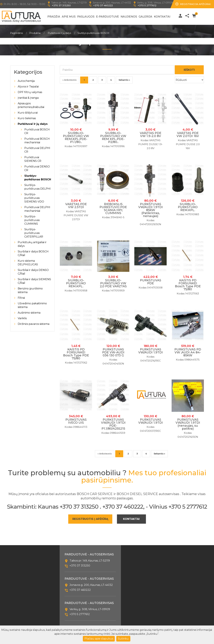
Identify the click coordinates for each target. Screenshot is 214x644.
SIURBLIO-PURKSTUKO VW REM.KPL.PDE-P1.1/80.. (76, 138)
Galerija (145, 17)
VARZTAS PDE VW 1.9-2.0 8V (151, 135)
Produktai (35, 33)
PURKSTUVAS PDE (151, 282)
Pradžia (54, 17)
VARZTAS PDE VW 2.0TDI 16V (188, 135)
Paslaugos (86, 17)
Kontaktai (162, 17)
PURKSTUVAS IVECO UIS (76, 421)
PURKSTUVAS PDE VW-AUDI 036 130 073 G (113, 352)
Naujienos (129, 17)
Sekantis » (124, 80)
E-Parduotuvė (107, 17)
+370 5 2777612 (147, 5)
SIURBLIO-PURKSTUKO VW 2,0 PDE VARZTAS (113, 283)
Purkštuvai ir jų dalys (59, 33)
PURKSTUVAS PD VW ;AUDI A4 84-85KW (188, 352)
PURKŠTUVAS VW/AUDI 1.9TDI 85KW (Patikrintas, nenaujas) (151, 210)
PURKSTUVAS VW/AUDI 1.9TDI (151, 351)
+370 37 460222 (103, 5)
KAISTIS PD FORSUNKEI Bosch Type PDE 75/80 (188, 285)
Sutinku (123, 639)
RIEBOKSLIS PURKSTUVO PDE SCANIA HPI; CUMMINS (113, 209)
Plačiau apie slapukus (99, 639)
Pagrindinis (16, 33)
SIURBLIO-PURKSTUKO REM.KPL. (188, 207)
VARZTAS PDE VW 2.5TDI (76, 206)
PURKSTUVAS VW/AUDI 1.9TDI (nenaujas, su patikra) (188, 424)
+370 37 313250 (61, 5)
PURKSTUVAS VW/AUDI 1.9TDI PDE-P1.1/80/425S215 (113, 424)
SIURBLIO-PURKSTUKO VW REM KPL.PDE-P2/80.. (113, 138)
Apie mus (69, 17)
